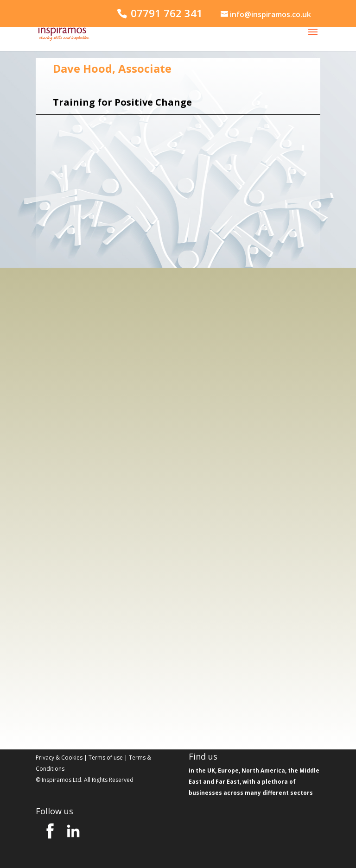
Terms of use (106, 758)
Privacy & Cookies (59, 758)
